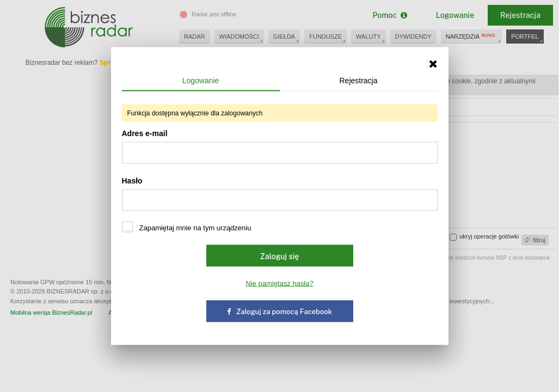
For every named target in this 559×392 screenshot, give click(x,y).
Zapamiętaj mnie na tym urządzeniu (187, 227)
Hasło (280, 194)
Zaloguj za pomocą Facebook (279, 312)
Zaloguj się (279, 256)
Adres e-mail (280, 146)
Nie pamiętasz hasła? (279, 283)
